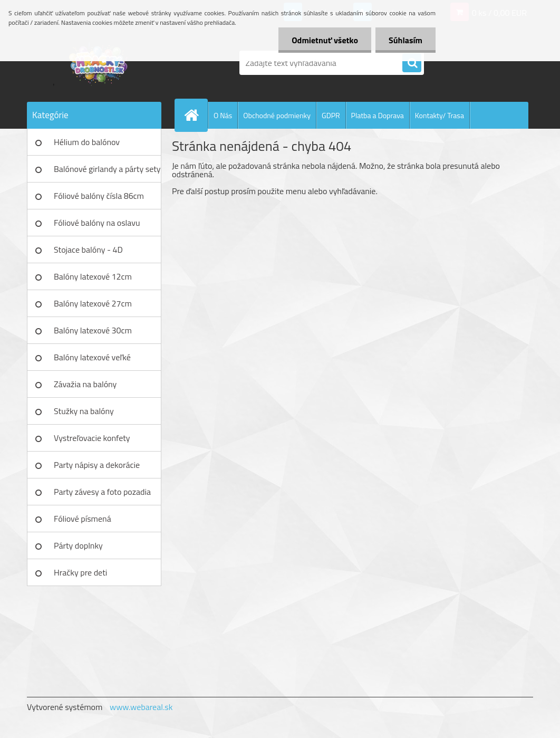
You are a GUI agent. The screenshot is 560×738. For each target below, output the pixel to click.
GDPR (331, 115)
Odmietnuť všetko (325, 40)
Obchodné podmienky (277, 115)
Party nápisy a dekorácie (97, 465)
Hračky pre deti (80, 572)
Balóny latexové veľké (92, 357)
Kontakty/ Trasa (440, 115)
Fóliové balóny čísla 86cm (99, 196)
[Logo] (99, 63)
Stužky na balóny (84, 411)
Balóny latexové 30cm (93, 330)
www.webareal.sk (141, 707)
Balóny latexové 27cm (93, 303)
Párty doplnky (78, 545)
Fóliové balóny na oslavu (97, 223)
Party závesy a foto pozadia (102, 492)
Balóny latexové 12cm (93, 276)
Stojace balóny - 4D (88, 250)
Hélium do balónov (87, 142)
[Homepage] (196, 115)
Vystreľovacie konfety (92, 438)
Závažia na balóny (85, 384)
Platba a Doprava (378, 115)
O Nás (223, 115)
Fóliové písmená (83, 519)
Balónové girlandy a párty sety (107, 169)
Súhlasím (405, 40)
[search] (412, 63)
